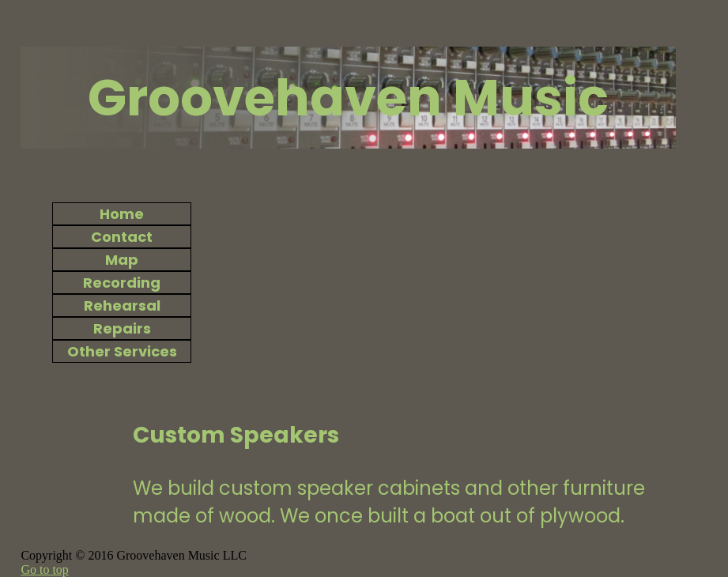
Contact (122, 237)
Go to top (44, 569)
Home (122, 214)
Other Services (122, 351)
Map (122, 260)
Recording (122, 283)
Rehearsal (122, 305)
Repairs (122, 328)
